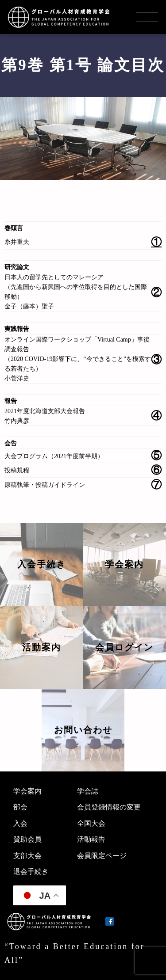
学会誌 (88, 791)
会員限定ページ (102, 856)
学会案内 (27, 791)
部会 (20, 807)
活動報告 (91, 839)
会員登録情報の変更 (109, 807)
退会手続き (31, 872)
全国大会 (91, 823)
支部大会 (27, 856)
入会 (20, 823)
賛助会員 (27, 839)
